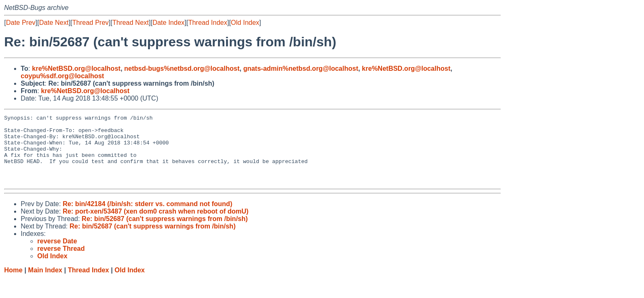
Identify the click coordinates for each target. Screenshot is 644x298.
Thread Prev (91, 23)
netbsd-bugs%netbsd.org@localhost (182, 68)
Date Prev (20, 23)
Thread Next (130, 23)
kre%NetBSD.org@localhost (76, 68)
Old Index (245, 23)
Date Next (54, 23)
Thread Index (208, 23)
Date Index (168, 23)
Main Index (45, 284)
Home (13, 284)
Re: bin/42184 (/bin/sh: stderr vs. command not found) (147, 217)
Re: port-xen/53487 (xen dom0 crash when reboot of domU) (155, 225)
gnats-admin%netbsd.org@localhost (301, 68)
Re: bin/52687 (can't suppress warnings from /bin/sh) (165, 232)
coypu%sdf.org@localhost (62, 76)
